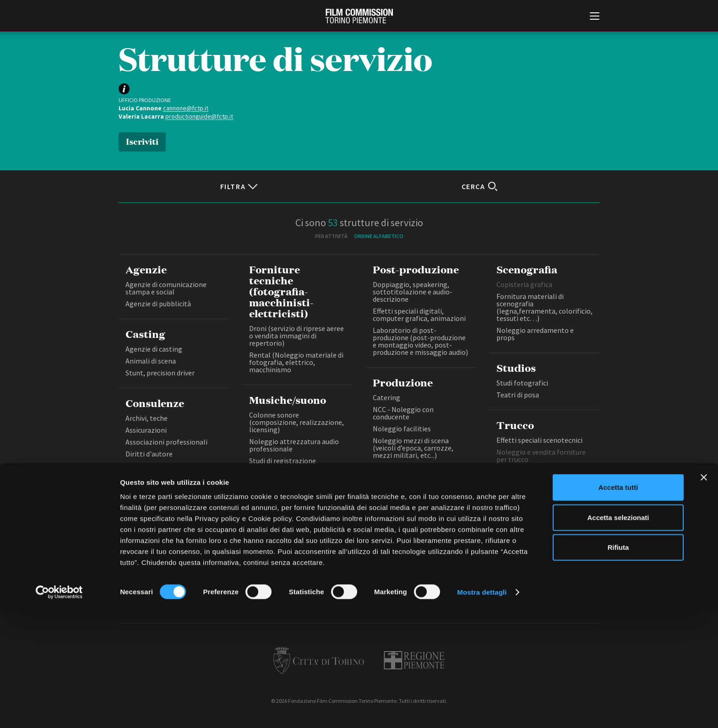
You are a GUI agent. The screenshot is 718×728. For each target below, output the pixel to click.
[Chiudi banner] (704, 595)
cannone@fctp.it (186, 108)
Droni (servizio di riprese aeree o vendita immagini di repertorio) (296, 336)
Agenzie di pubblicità (158, 304)
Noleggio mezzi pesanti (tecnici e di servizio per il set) (419, 471)
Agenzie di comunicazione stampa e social (166, 288)
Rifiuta (618, 665)
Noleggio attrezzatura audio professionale (294, 445)
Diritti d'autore (149, 454)
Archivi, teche (147, 418)
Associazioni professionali (166, 442)
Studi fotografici (522, 383)
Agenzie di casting (154, 349)
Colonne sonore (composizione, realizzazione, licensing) (296, 422)
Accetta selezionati (618, 635)
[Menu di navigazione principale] (595, 17)
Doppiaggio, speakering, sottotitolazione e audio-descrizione (413, 292)
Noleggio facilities (402, 429)
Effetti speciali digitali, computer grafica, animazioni (419, 315)
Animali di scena (151, 361)
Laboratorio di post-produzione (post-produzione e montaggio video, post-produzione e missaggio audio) (420, 341)
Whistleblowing (459, 570)
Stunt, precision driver (160, 373)
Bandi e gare (310, 570)
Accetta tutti (618, 605)
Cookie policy (413, 570)
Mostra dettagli (482, 710)
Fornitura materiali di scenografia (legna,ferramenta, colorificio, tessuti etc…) (544, 307)
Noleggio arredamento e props (535, 334)
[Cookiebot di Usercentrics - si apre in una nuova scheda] (59, 710)
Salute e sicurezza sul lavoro (169, 466)
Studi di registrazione (283, 461)
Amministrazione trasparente (248, 570)
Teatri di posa (518, 395)
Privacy (376, 570)
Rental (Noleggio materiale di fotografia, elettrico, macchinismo (296, 362)
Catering (386, 397)
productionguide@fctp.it (199, 116)
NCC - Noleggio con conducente (403, 413)
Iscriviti (142, 141)
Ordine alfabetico (379, 236)
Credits (497, 570)
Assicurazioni (146, 430)
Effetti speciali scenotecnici (539, 440)
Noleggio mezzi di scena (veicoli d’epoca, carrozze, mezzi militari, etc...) (413, 448)
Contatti (346, 570)
